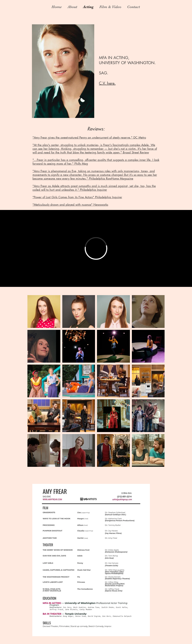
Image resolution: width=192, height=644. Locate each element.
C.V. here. (107, 83)
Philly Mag (81, 164)
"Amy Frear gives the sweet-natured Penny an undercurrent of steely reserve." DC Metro (89, 137)
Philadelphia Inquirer (93, 190)
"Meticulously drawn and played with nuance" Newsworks (70, 205)
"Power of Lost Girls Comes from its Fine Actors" (64, 197)
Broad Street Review (136, 152)
